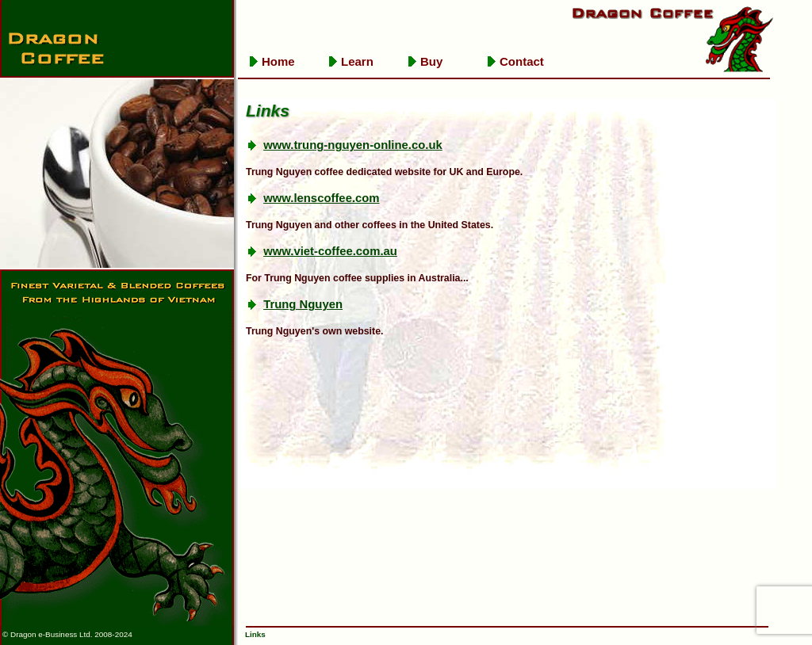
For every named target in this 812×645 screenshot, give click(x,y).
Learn (357, 61)
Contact (522, 61)
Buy (431, 61)
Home (278, 61)
